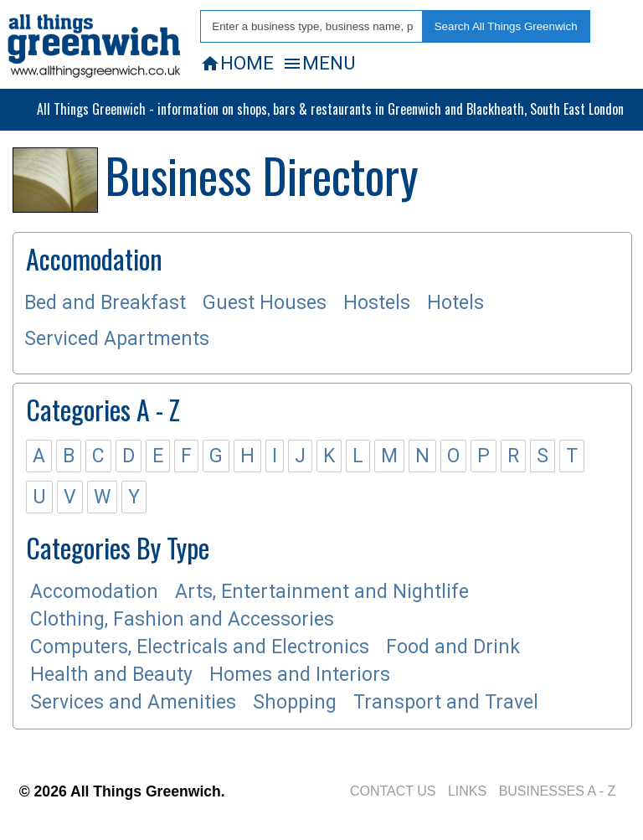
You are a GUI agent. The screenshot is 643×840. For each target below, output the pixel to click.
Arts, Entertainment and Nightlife (322, 592)
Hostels (377, 303)
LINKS (467, 791)
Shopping (295, 702)
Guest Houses (265, 303)
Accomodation (94, 592)
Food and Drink (453, 647)
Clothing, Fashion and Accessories (182, 619)
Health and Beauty (111, 675)
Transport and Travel (446, 702)
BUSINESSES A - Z (558, 791)
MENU (319, 63)
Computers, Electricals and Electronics (200, 647)
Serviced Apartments (117, 339)
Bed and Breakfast (105, 303)
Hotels (455, 303)
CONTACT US (393, 791)
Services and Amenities (133, 702)
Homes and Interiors (300, 675)
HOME (237, 63)
